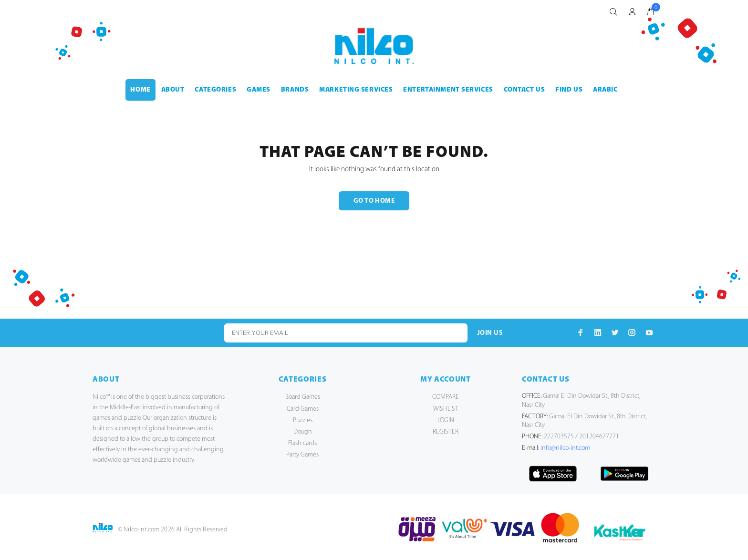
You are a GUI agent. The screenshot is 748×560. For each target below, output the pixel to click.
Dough (303, 432)
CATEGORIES (215, 90)
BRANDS (295, 90)
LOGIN (446, 420)
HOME (140, 90)
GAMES (259, 90)
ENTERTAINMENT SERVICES (448, 90)
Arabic (605, 90)
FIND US (569, 90)
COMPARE (446, 397)
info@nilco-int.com (565, 448)
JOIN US (490, 333)
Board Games (303, 397)
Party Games (302, 455)
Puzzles (303, 420)
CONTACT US (525, 90)
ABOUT (173, 90)
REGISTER (446, 432)
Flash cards (302, 443)
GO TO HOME (374, 201)
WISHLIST (446, 409)
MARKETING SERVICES (356, 90)
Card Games (303, 409)
